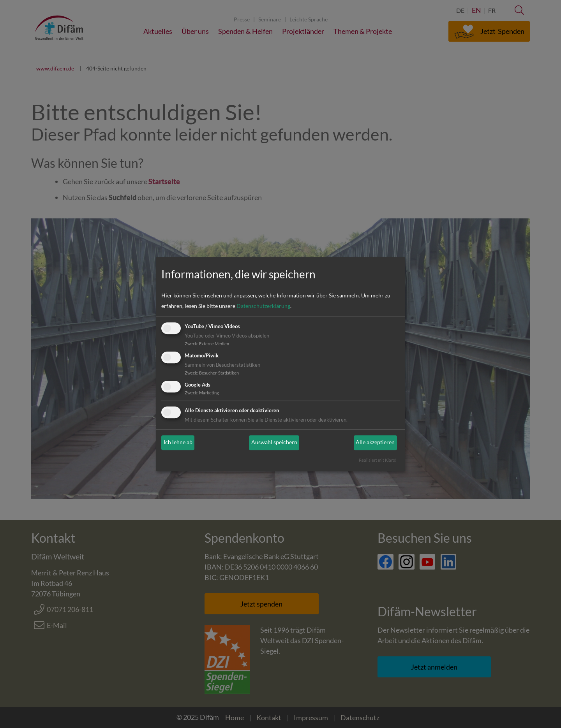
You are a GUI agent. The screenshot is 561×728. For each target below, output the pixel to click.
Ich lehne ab (178, 443)
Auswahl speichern (274, 443)
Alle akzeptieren (375, 443)
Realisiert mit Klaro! (378, 460)
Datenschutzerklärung (263, 306)
